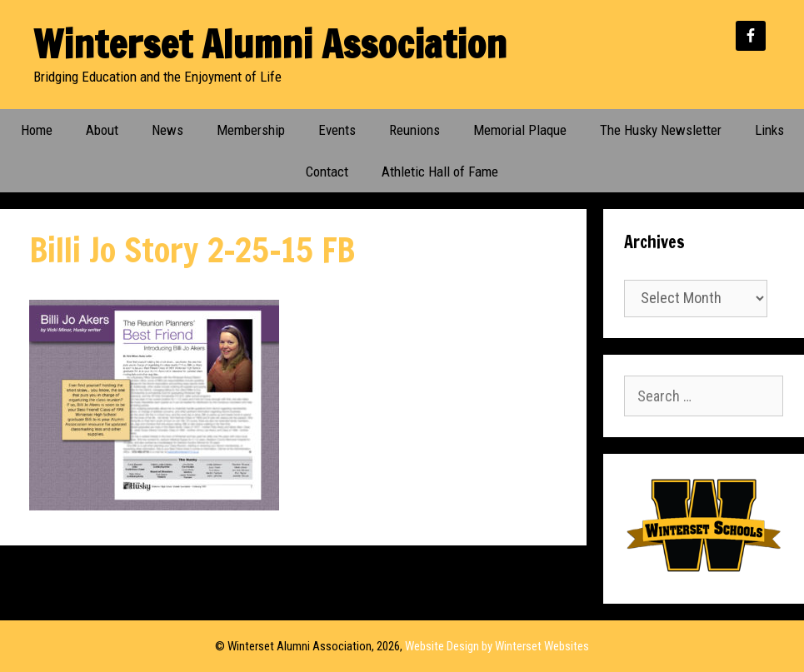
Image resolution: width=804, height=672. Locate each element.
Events (337, 130)
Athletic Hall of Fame (440, 172)
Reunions (414, 130)
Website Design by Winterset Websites (497, 646)
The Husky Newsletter (661, 130)
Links (769, 130)
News (167, 130)
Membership (251, 130)
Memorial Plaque (520, 130)
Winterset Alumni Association (270, 44)
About (102, 130)
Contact (327, 172)
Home (37, 130)
